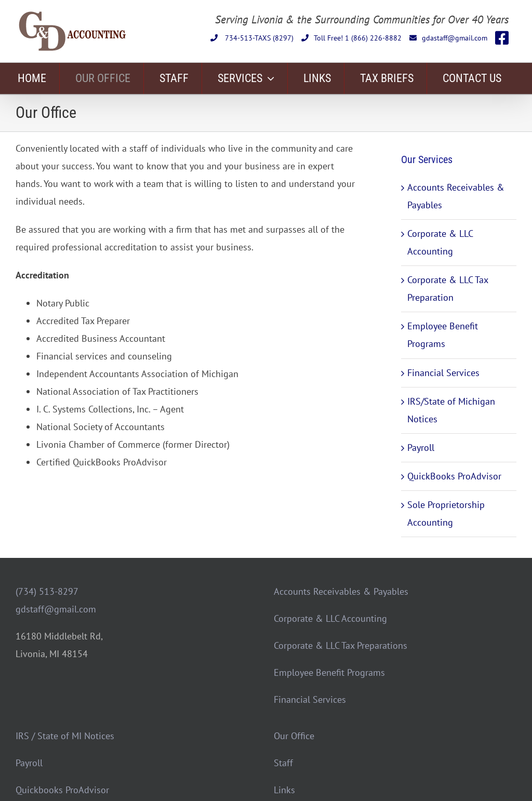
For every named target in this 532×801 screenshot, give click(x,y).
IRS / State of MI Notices (65, 736)
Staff (283, 763)
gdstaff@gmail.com (56, 609)
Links (284, 790)
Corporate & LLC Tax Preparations (341, 645)
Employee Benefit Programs (329, 672)
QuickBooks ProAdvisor (454, 476)
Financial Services (443, 373)
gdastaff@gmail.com (448, 38)
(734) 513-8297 (47, 591)
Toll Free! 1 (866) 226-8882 (351, 38)
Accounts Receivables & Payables (341, 591)
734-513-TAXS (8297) (252, 38)
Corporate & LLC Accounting (330, 618)
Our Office (294, 736)
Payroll (421, 448)
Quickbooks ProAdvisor (62, 790)
